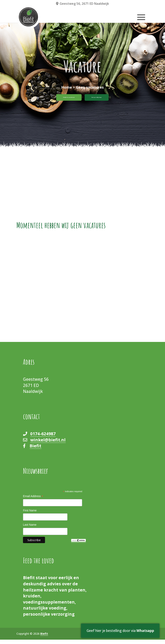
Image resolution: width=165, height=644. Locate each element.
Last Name (30, 529)
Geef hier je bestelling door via (116, 628)
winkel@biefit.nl (48, 444)
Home (67, 87)
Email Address (33, 501)
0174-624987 (43, 438)
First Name (30, 515)
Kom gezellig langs (110, 100)
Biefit (35, 450)
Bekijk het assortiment (58, 100)
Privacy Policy (112, 638)
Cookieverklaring (136, 638)
